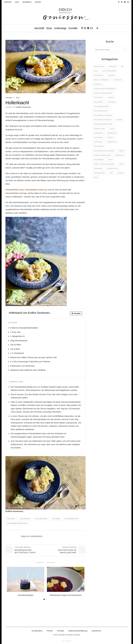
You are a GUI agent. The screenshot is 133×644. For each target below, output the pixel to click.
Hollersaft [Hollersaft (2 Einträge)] (98, 102)
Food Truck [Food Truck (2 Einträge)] (99, 98)
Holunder (9, 98)
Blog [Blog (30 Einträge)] (96, 71)
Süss (17, 2)
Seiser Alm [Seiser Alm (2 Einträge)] (120, 155)
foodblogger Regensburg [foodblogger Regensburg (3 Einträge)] (105, 89)
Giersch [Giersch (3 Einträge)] (111, 98)
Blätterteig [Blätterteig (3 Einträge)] (99, 75)
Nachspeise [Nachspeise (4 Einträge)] (98, 137)
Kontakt (38, 2)
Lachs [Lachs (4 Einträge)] (112, 129)
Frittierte (11, 519)
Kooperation (37, 631)
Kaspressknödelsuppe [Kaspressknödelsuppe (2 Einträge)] (103, 124)
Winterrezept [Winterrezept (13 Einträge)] (99, 173)
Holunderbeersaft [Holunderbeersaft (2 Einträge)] (102, 106)
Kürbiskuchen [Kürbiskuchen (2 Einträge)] (99, 129)
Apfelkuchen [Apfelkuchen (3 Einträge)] (99, 66)
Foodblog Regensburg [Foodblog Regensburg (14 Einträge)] (103, 93)
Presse (50, 631)
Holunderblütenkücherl (17, 523)
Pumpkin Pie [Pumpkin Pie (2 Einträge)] (111, 142)
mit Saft (55, 190)
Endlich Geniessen (23, 107)
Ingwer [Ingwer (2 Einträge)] (119, 120)
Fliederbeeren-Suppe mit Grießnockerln (66, 595)
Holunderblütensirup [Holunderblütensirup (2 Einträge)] (103, 120)
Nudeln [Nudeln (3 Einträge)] (110, 137)
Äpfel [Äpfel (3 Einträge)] (96, 177)
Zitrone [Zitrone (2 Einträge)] (121, 173)
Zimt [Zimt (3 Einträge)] (111, 173)
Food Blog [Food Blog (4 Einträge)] (118, 80)
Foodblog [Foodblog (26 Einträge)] (98, 84)
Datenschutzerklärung (78, 631)
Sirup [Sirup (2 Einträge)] (110, 160)
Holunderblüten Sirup (15, 190)
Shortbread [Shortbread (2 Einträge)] (99, 160)
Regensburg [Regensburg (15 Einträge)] (99, 146)
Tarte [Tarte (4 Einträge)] (121, 164)
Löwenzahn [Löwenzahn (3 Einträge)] (98, 133)
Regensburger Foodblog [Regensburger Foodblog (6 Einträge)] (104, 151)
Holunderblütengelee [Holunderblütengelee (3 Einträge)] (103, 115)
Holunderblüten (71, 519)
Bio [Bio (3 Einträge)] (122, 66)
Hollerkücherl (41, 519)
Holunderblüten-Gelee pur (36, 190)
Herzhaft (8, 2)
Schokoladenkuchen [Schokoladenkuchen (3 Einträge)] (102, 155)
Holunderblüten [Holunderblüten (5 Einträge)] (101, 111)
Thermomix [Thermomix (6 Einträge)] (98, 169)
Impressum (96, 631)
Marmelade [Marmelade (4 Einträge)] (112, 133)
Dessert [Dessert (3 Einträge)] (111, 75)
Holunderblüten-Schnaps (16, 193)
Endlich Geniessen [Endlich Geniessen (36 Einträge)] (101, 80)
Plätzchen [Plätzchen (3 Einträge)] (98, 142)
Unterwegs (27, 2)
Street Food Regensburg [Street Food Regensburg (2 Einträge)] (104, 164)
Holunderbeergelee (26, 595)
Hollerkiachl (25, 519)
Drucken (76, 313)
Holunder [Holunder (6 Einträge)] (112, 102)
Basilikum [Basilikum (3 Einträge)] (113, 66)
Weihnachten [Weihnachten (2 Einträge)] (112, 169)
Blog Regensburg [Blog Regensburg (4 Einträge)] (110, 71)
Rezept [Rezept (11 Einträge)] (122, 151)
